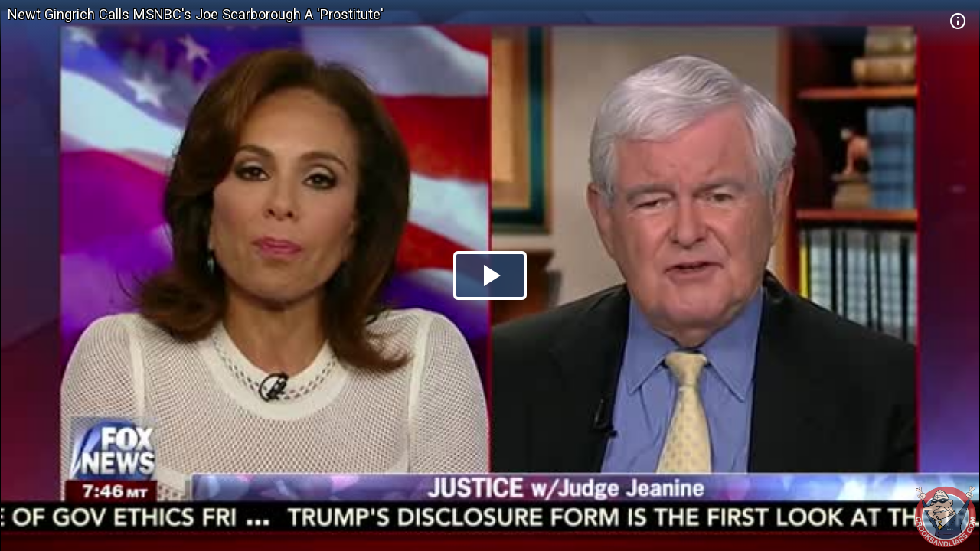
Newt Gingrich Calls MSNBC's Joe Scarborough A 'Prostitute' (196, 14)
